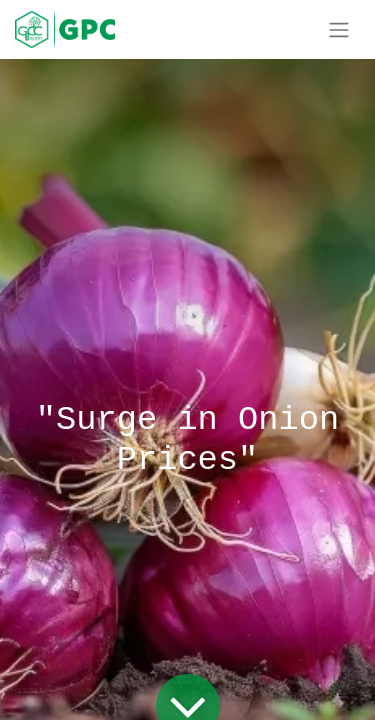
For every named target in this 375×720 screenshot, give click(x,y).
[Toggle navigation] (339, 29)
